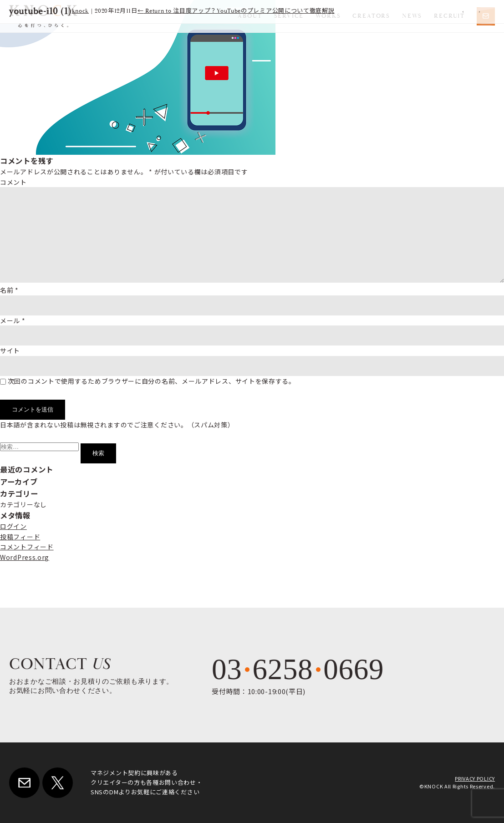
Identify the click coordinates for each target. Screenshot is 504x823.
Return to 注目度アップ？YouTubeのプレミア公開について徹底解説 (236, 11)
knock (81, 11)
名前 (9, 290)
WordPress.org (25, 557)
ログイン (13, 526)
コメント (13, 182)
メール (13, 320)
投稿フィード (20, 537)
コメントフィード (27, 547)
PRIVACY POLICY (475, 778)
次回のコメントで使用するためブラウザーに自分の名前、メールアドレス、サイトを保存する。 (152, 381)
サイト (10, 351)
